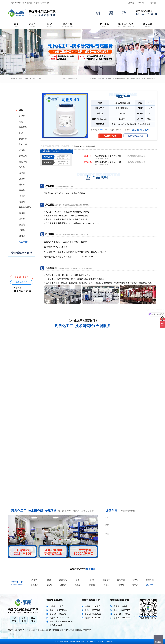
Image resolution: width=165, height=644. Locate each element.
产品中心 (26, 78)
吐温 (119, 78)
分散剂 (153, 78)
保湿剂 (78, 585)
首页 (20, 78)
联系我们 (142, 3)
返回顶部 (158, 642)
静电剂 (107, 585)
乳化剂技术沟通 (22, 277)
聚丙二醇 (145, 78)
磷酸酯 (92, 585)
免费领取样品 (22, 282)
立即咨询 (143, 556)
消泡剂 (121, 585)
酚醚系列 (63, 580)
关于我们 (130, 3)
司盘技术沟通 (110, 136)
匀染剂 (49, 585)
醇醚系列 (106, 580)
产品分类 (34, 78)
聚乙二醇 (126, 78)
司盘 (40, 78)
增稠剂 (135, 585)
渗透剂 (138, 78)
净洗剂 (63, 585)
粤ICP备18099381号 (94, 641)
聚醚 (132, 78)
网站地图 (154, 3)
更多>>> (150, 585)
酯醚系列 (34, 585)
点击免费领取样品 (136, 136)
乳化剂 (108, 78)
